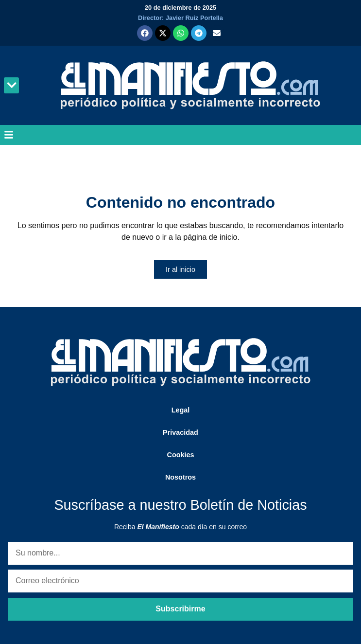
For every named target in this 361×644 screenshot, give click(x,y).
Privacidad (180, 432)
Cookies (181, 455)
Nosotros (180, 477)
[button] (11, 85)
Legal (181, 410)
